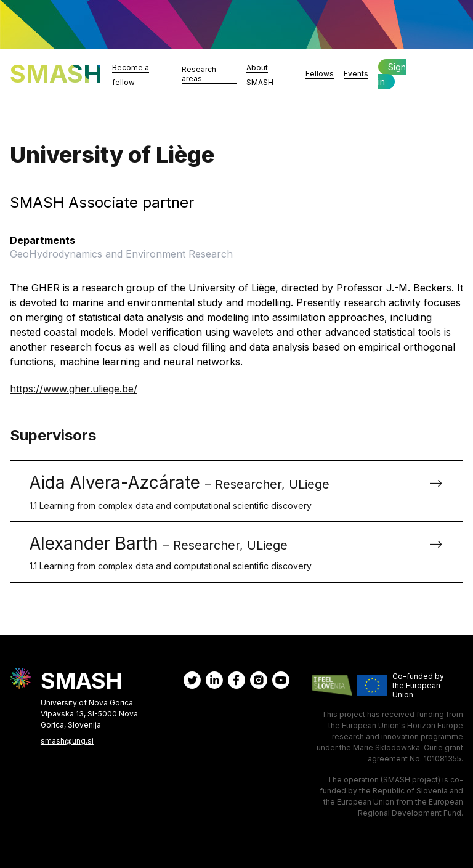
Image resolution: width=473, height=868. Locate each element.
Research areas (199, 74)
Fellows (320, 74)
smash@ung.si (67, 741)
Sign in (392, 74)
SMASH (56, 74)
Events (356, 74)
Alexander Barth (227, 553)
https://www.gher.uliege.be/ (74, 389)
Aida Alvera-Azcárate (227, 492)
